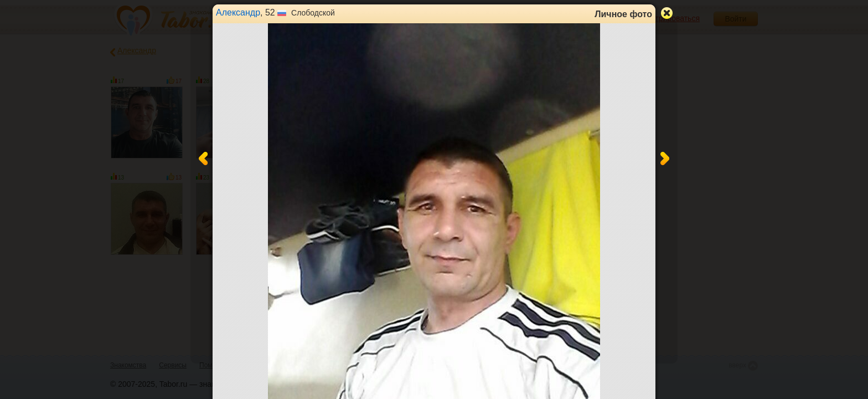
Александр (238, 12)
